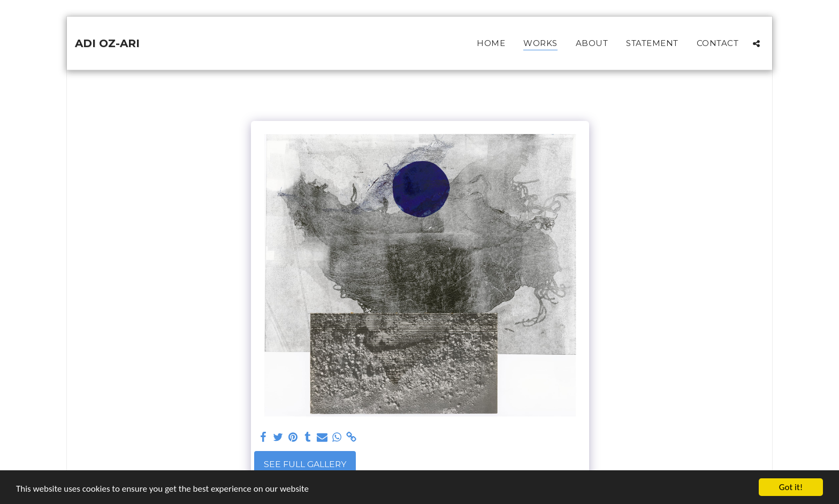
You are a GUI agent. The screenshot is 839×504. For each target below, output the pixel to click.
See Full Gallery (305, 464)
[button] (756, 43)
